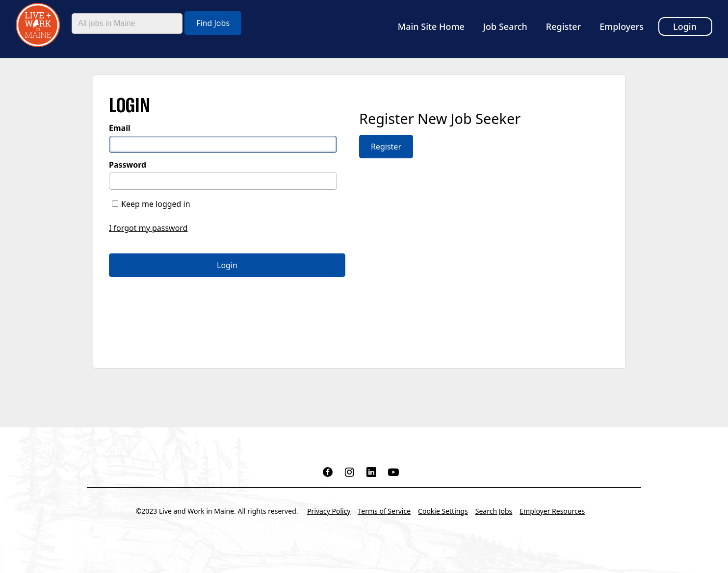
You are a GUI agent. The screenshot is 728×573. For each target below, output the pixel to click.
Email (120, 128)
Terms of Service (385, 511)
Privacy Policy (329, 511)
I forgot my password (148, 228)
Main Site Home (431, 26)
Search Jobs (494, 511)
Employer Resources (552, 511)
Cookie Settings (443, 511)
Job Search (505, 26)
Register (563, 26)
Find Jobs (213, 23)
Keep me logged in (156, 204)
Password (128, 165)
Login (685, 26)
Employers (622, 26)
